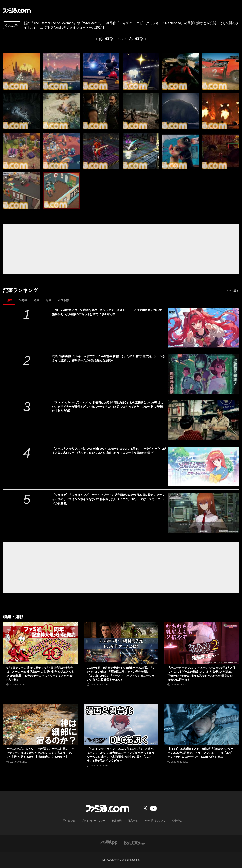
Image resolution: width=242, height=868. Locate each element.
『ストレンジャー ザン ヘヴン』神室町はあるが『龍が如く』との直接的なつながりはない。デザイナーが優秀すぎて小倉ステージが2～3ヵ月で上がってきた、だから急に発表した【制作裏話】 (108, 407)
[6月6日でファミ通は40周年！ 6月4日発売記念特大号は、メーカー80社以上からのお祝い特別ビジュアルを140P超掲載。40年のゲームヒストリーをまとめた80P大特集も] (40, 643)
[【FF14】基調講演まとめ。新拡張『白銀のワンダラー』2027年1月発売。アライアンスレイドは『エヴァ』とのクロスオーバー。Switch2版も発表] (202, 725)
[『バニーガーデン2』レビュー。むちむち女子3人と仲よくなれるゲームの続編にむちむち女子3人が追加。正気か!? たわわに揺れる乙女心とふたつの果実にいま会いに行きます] (202, 643)
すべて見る (233, 291)
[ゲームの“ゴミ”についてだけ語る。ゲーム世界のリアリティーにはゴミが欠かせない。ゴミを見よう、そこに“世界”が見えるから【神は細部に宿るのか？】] (40, 725)
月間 (49, 300)
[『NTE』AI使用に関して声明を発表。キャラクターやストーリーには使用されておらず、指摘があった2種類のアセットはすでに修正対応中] (203, 328)
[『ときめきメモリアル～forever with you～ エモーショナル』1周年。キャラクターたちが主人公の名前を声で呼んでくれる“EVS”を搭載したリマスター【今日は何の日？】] (203, 467)
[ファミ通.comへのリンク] (17, 10)
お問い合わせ (68, 821)
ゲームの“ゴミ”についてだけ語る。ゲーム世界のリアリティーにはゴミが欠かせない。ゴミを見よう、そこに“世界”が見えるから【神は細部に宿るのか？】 (40, 753)
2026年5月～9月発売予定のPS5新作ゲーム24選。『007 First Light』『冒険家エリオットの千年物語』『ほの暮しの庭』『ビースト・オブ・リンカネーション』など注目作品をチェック (121, 674)
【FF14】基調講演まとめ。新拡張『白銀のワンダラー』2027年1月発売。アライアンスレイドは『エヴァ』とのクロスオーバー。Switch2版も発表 (200, 753)
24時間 (23, 300)
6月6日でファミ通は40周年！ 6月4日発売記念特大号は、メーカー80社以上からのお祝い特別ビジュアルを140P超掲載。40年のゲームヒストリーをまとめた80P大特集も (40, 674)
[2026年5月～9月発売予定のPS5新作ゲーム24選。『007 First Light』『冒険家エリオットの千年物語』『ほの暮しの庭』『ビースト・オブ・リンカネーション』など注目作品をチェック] (121, 643)
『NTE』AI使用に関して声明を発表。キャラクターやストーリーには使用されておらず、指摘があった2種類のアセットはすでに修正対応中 (108, 312)
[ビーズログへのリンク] (134, 842)
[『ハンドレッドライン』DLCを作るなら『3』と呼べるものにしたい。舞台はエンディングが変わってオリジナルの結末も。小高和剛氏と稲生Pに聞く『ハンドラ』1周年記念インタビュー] (121, 725)
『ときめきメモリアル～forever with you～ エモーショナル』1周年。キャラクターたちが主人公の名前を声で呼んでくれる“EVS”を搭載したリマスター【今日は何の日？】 (109, 451)
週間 (37, 300)
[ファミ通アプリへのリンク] (109, 842)
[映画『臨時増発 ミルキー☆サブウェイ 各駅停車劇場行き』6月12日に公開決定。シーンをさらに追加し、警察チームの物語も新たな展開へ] (203, 374)
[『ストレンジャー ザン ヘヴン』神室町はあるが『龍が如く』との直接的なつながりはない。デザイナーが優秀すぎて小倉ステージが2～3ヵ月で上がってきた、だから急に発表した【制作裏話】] (203, 420)
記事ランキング (21, 290)
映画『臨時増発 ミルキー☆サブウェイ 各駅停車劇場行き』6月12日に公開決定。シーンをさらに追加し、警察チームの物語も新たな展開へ (109, 358)
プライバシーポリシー (93, 821)
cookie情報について (155, 821)
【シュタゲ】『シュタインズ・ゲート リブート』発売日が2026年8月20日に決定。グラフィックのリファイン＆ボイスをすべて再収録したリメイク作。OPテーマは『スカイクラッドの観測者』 (109, 499)
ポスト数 (63, 300)
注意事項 (133, 821)
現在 (9, 300)
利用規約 (117, 821)
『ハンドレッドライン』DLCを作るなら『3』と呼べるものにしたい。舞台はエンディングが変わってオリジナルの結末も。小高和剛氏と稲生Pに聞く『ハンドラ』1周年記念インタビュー (121, 755)
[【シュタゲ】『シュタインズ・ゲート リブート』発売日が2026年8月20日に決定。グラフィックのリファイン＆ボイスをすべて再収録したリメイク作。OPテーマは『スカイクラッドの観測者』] (203, 513)
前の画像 (106, 39)
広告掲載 (177, 821)
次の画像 (136, 39)
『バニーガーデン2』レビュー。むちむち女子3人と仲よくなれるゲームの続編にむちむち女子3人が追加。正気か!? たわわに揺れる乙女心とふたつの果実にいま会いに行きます (201, 674)
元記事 (11, 26)
